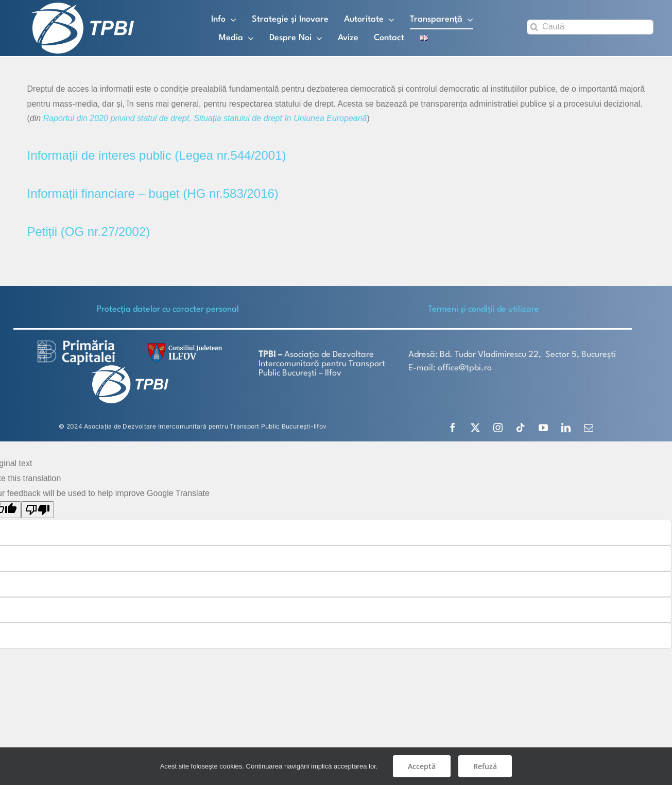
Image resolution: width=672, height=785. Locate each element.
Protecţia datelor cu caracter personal (168, 309)
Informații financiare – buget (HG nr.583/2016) (153, 193)
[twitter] (475, 427)
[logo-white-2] (76, 343)
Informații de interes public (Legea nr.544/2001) (157, 155)
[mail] (589, 427)
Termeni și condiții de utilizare (484, 309)
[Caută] (590, 27)
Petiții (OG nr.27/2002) (89, 231)
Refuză (485, 766)
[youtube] (543, 427)
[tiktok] (521, 427)
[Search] (534, 27)
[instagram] (498, 427)
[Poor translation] (38, 509)
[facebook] (453, 427)
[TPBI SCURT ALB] (82, 6)
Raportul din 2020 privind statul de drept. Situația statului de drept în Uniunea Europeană (205, 118)
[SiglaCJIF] (183, 345)
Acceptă (422, 766)
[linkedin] (566, 427)
